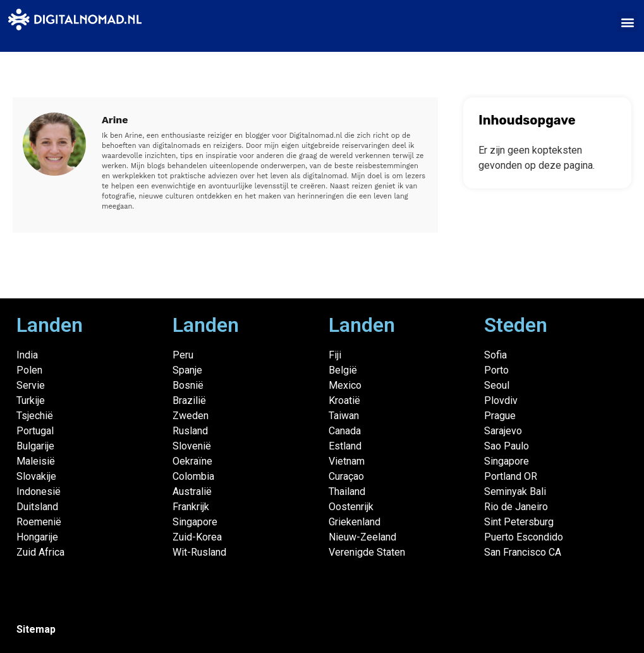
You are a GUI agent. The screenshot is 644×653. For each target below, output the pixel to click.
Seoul (497, 385)
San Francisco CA (523, 552)
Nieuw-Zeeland (362, 537)
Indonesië (39, 491)
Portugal (35, 431)
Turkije (31, 400)
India (27, 355)
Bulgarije (35, 446)
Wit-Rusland (199, 552)
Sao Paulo (507, 446)
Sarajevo (503, 431)
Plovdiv (501, 400)
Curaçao (346, 476)
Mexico (345, 385)
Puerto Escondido (524, 537)
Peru (183, 355)
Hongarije (37, 537)
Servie (31, 385)
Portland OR (511, 476)
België (343, 370)
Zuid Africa (40, 552)
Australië (192, 491)
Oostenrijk (351, 507)
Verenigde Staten (367, 552)
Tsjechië (35, 416)
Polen (29, 370)
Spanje (187, 370)
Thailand (347, 491)
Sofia (495, 355)
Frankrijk (191, 507)
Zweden (191, 416)
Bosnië (188, 385)
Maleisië (36, 461)
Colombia (193, 476)
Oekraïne (192, 461)
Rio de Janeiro (516, 507)
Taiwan (344, 416)
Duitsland (37, 507)
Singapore (195, 522)
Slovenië (192, 446)
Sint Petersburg (519, 522)
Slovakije (36, 476)
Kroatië (344, 400)
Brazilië (189, 400)
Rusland (190, 431)
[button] (627, 22)
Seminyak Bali (515, 491)
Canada (345, 431)
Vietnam (347, 461)
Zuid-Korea (197, 537)
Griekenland (355, 522)
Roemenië (39, 522)
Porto (496, 370)
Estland (345, 446)
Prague (500, 416)
